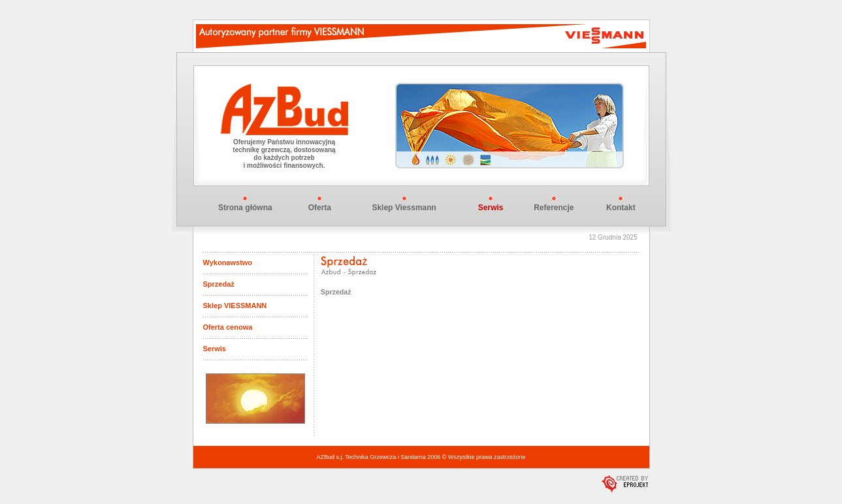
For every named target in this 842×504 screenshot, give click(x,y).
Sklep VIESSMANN (235, 306)
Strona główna (245, 208)
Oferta (320, 208)
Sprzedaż (219, 284)
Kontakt (621, 208)
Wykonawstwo (228, 262)
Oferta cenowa (228, 327)
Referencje (554, 208)
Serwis (215, 349)
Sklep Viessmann (404, 208)
